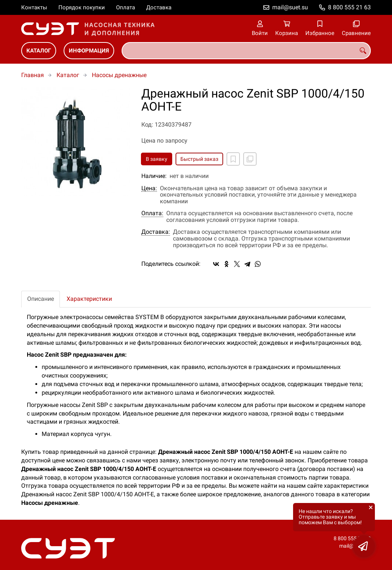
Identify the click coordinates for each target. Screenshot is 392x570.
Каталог (39, 51)
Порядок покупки (82, 7)
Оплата (126, 7)
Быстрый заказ (199, 159)
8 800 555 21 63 (349, 7)
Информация (89, 51)
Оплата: (152, 213)
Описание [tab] (41, 299)
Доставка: (156, 232)
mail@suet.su (290, 7)
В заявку (157, 159)
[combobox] (246, 51)
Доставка (159, 7)
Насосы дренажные (119, 75)
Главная (33, 75)
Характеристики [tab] (89, 299)
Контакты (34, 7)
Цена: (149, 188)
